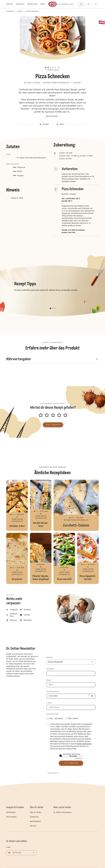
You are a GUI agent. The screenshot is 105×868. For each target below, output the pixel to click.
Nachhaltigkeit (35, 821)
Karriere (33, 826)
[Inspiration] (34, 4)
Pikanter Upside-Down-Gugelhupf (41, 558)
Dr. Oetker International (62, 812)
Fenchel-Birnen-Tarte (41, 505)
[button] (52, 64)
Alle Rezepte (11, 812)
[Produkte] (22, 4)
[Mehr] (44, 4)
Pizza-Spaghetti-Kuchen (88, 558)
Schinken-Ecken (17, 505)
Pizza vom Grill (64, 558)
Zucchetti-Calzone (76, 505)
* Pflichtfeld (52, 773)
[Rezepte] (11, 4)
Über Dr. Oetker (36, 812)
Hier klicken (73, 756)
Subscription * (53, 714)
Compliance (34, 817)
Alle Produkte (11, 817)
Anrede (50, 658)
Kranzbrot (17, 558)
